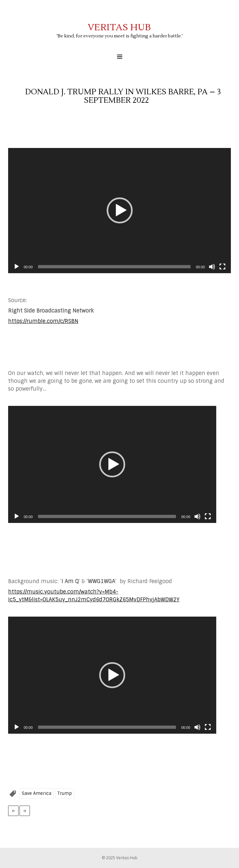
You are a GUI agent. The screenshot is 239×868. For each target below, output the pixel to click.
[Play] (17, 267)
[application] (119, 211)
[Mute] (212, 267)
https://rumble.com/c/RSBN (43, 321)
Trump (65, 793)
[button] (120, 210)
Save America (37, 793)
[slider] (114, 267)
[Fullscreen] (222, 267)
